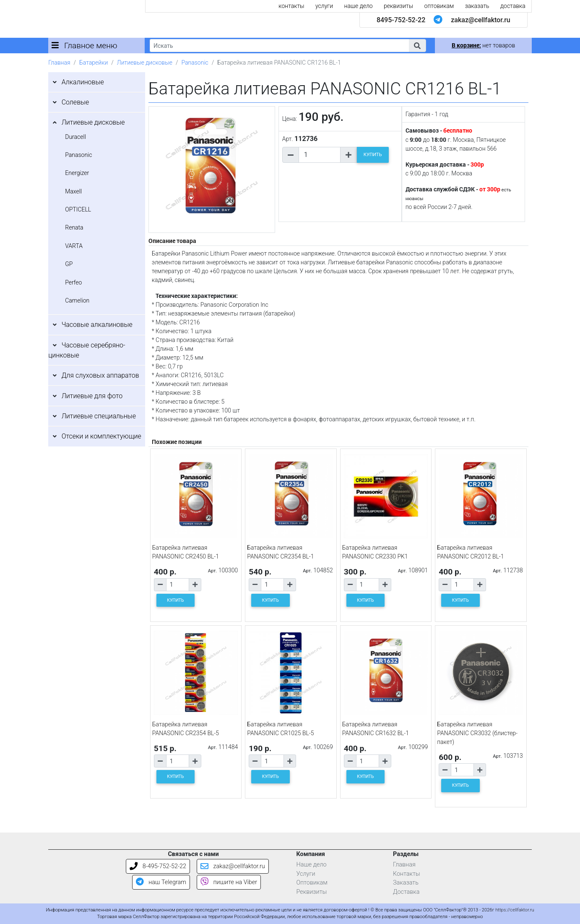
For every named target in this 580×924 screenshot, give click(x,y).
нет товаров (483, 45)
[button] (417, 46)
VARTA (74, 246)
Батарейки (94, 63)
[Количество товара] (320, 155)
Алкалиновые (83, 82)
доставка (513, 6)
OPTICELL (78, 209)
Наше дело (312, 865)
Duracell (75, 137)
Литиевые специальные (99, 416)
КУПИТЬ (373, 155)
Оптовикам (312, 883)
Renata (74, 227)
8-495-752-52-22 (158, 866)
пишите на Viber (229, 882)
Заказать (406, 883)
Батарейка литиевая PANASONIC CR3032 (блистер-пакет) (477, 733)
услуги (324, 6)
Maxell (73, 191)
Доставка (406, 892)
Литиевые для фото (92, 396)
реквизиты (398, 6)
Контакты (407, 874)
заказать (477, 6)
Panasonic (195, 63)
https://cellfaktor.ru (515, 910)
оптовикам (439, 6)
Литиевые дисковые (145, 63)
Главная (59, 63)
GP (69, 264)
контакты (291, 6)
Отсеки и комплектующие (101, 436)
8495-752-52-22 (401, 20)
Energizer (77, 173)
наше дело (359, 6)
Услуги (306, 874)
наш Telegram (161, 882)
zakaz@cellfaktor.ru (481, 20)
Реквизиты (312, 892)
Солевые (75, 102)
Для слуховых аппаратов (100, 375)
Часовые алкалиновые (97, 325)
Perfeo (73, 282)
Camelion (77, 300)
